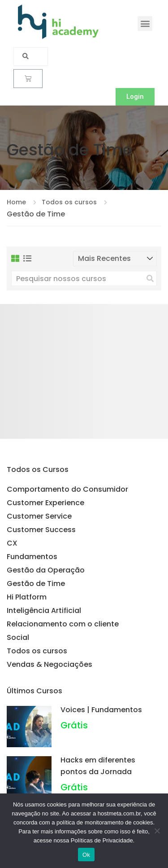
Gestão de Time (36, 584)
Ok (86, 855)
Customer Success (41, 530)
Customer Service (39, 516)
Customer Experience (45, 503)
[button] (145, 24)
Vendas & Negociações (50, 664)
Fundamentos (32, 557)
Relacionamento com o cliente (63, 624)
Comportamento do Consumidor (67, 489)
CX (12, 543)
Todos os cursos (37, 651)
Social (18, 637)
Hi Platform (27, 597)
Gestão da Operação (46, 570)
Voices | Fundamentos (101, 710)
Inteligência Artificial (44, 610)
